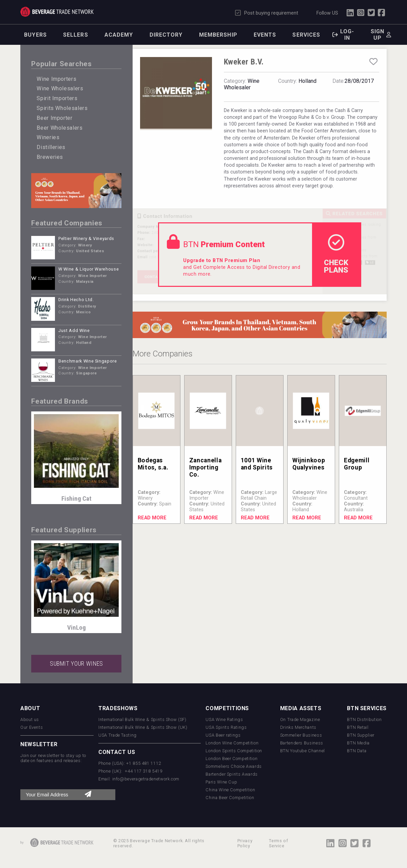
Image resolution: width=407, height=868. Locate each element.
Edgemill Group (357, 464)
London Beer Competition (231, 759)
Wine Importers (56, 79)
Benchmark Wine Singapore (88, 361)
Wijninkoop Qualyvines (309, 464)
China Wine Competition (230, 790)
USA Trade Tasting (118, 735)
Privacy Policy (245, 843)
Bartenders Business (302, 743)
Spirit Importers (57, 98)
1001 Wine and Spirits (257, 464)
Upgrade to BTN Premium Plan (222, 261)
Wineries (48, 137)
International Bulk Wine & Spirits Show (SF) (142, 719)
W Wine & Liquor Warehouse (89, 269)
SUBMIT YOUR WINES (76, 664)
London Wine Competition (232, 743)
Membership (218, 35)
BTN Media (358, 743)
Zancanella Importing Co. (205, 467)
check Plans (336, 254)
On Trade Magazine (300, 719)
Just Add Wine (74, 330)
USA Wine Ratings (224, 719)
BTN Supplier (361, 735)
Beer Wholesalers (60, 128)
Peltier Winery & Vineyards (86, 238)
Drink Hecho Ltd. (76, 300)
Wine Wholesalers (60, 88)
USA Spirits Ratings (226, 727)
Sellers (76, 35)
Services (306, 35)
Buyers (35, 35)
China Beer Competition (230, 798)
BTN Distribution (364, 719)
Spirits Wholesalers (62, 108)
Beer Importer (54, 118)
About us (30, 719)
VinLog (76, 627)
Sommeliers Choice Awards (234, 766)
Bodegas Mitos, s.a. (153, 464)
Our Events (32, 727)
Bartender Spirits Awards (231, 774)
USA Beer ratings (223, 735)
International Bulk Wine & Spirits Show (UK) (143, 727)
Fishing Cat (76, 498)
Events (265, 35)
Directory (166, 35)
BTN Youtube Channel (303, 751)
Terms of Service (278, 843)
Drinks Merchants (298, 727)
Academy (119, 35)
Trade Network (57, 12)
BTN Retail (358, 727)
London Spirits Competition (234, 751)
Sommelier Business (301, 735)
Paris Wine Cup (221, 782)
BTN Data (357, 751)
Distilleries (51, 147)
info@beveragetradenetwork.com (146, 779)
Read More (152, 518)
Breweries (50, 157)
